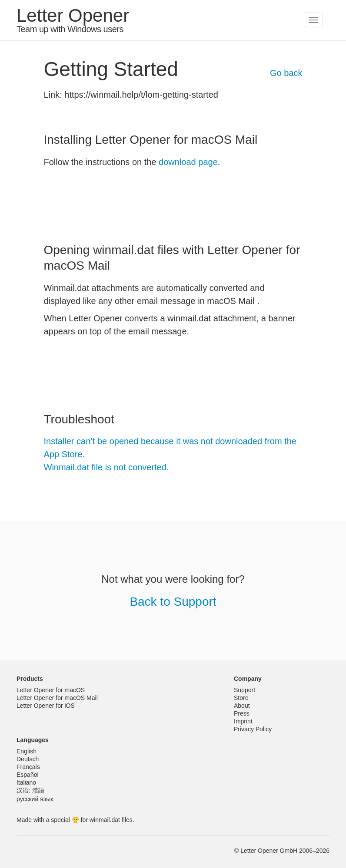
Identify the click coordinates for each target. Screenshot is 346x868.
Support (245, 690)
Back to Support (173, 602)
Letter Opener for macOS (51, 690)
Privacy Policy (253, 729)
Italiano (26, 782)
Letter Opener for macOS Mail (57, 698)
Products (30, 679)
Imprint (243, 721)
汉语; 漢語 (30, 790)
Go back (286, 73)
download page (188, 162)
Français (28, 767)
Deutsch (28, 759)
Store (241, 698)
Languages (33, 740)
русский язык (35, 799)
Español (28, 775)
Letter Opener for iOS (46, 706)
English (27, 751)
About (242, 706)
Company (248, 679)
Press (242, 713)
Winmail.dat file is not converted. (106, 467)
